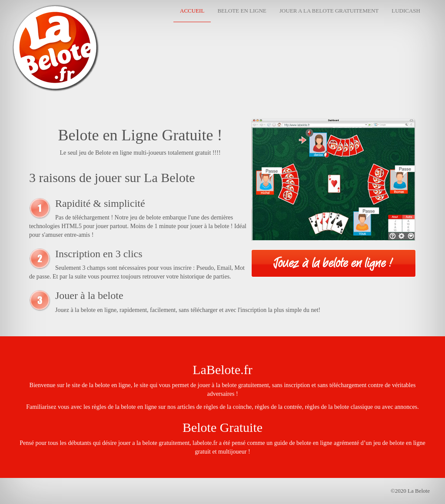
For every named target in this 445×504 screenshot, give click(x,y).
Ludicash (406, 11)
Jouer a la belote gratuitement (329, 11)
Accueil (192, 11)
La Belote (33, 15)
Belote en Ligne (242, 11)
